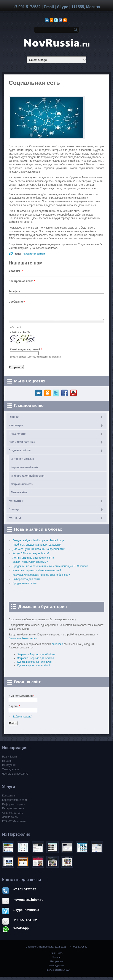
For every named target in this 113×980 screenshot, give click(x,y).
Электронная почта (22, 281)
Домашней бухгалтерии (23, 642)
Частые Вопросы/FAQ (15, 777)
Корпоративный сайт (24, 471)
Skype (63, 7)
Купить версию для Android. (34, 669)
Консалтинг (16, 504)
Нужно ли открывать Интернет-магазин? (37, 574)
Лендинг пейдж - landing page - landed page (38, 544)
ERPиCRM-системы (14, 825)
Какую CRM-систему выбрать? (31, 557)
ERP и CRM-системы (22, 445)
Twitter (56, 396)
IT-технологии (18, 437)
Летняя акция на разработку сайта (33, 561)
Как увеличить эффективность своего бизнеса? (41, 578)
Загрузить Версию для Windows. (37, 658)
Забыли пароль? (23, 720)
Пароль (14, 709)
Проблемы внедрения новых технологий (37, 548)
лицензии (57, 647)
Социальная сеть (22, 487)
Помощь (14, 513)
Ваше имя (16, 271)
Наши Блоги (10, 760)
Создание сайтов (20, 454)
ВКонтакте (39, 396)
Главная (14, 420)
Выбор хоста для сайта (26, 582)
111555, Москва (86, 7)
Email (49, 7)
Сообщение (17, 302)
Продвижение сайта (25, 587)
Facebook (65, 396)
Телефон (14, 292)
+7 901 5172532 (27, 7)
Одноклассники (48, 396)
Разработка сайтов (34, 254)
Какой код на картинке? (26, 353)
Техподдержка (11, 773)
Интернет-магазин (22, 462)
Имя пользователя (21, 699)
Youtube (74, 396)
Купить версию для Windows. (35, 665)
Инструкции (9, 768)
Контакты (15, 521)
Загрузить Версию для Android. (36, 661)
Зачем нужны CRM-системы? (30, 565)
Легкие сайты (19, 496)
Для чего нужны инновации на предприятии (39, 552)
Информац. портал (14, 808)
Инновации (16, 429)
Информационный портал (28, 479)
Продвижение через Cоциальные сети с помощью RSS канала (50, 569)
